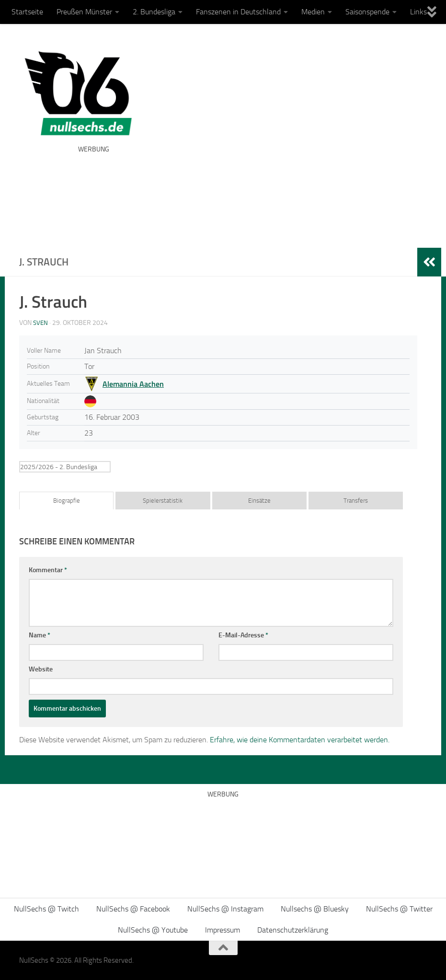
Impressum (223, 930)
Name (40, 635)
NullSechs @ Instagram (225, 909)
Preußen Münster (84, 12)
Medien (313, 12)
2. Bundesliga (154, 12)
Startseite (27, 12)
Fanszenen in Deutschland (238, 12)
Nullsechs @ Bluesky (315, 909)
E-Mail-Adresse (243, 635)
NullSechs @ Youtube (153, 930)
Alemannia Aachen (133, 384)
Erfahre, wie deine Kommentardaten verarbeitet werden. (300, 740)
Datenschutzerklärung (293, 930)
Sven (41, 323)
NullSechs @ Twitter (399, 909)
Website (41, 669)
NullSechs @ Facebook (133, 909)
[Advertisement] (252, 194)
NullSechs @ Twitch (46, 909)
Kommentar (48, 570)
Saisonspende (367, 12)
